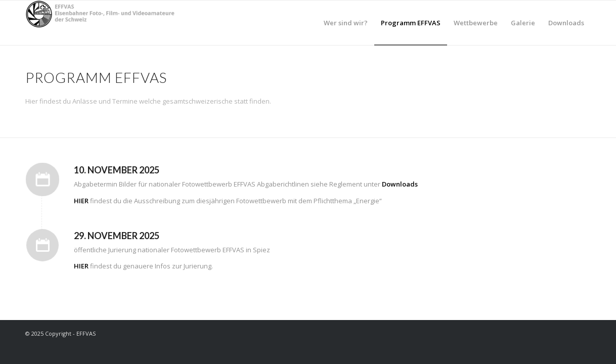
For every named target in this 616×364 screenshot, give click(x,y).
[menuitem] (346, 23)
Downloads (400, 184)
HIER (81, 201)
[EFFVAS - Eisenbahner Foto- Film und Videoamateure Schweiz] (101, 23)
